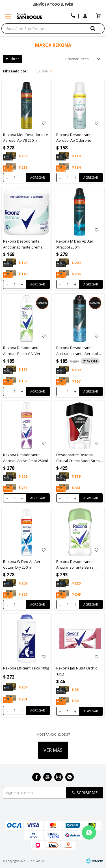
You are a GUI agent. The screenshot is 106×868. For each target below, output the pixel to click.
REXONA (41, 71)
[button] (98, 28)
